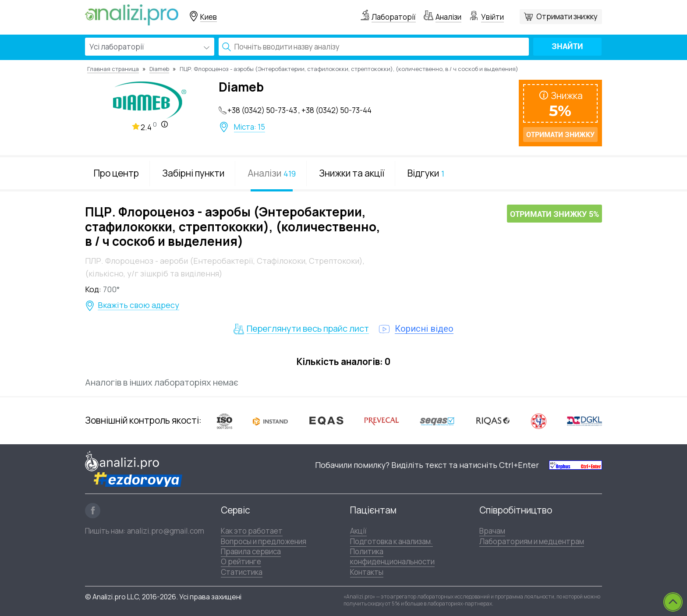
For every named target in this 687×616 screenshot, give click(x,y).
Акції (358, 531)
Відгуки (426, 173)
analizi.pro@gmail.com (166, 531)
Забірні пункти (193, 173)
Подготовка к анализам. (391, 541)
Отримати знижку (567, 16)
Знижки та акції (352, 173)
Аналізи (448, 17)
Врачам (492, 531)
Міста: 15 (250, 127)
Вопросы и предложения (264, 541)
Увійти (492, 17)
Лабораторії (394, 17)
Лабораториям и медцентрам (532, 541)
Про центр (116, 173)
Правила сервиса (251, 551)
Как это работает (252, 531)
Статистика (242, 572)
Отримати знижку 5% (554, 214)
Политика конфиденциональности (392, 556)
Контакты (367, 572)
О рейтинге (241, 561)
